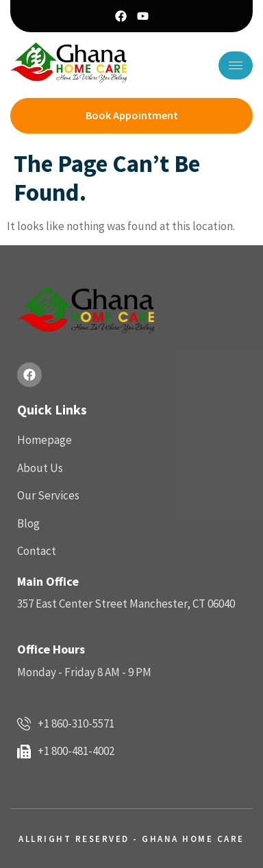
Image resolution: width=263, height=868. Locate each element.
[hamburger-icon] (236, 65)
